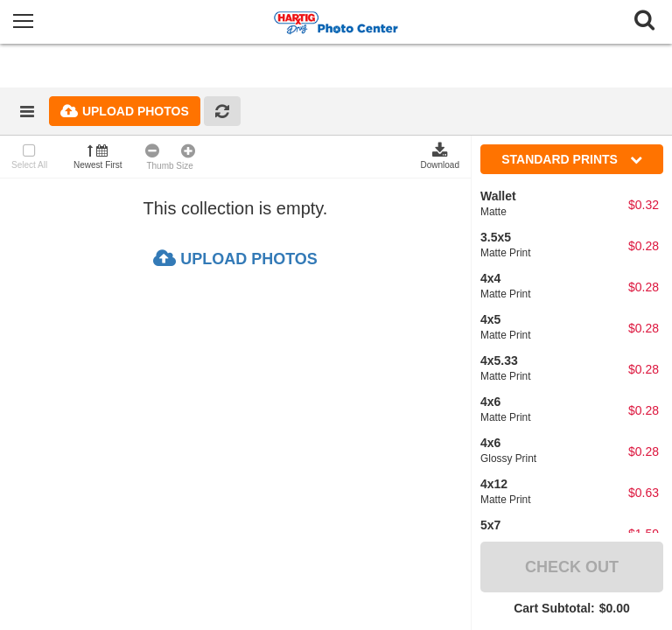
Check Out (572, 567)
